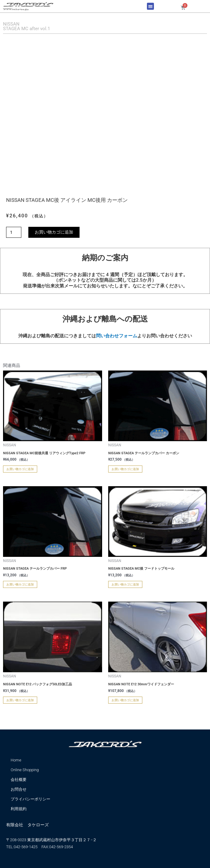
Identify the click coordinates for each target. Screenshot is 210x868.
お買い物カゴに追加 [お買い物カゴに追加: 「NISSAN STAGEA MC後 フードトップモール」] (125, 584)
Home (16, 760)
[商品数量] (14, 232)
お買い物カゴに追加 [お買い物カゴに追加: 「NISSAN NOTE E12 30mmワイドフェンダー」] (125, 700)
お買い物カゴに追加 (54, 232)
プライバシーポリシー (30, 799)
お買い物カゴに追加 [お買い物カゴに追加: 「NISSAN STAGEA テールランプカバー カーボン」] (125, 469)
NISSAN (11, 24)
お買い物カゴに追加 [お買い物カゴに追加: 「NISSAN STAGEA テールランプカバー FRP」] (20, 584)
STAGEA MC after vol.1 (27, 29)
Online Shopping (25, 770)
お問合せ (19, 789)
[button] (150, 6)
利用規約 (19, 809)
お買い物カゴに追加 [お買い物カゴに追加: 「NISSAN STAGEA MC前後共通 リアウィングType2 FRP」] (20, 469)
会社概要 (19, 780)
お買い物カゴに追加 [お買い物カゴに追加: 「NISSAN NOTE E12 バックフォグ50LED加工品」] (20, 700)
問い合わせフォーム (117, 336)
